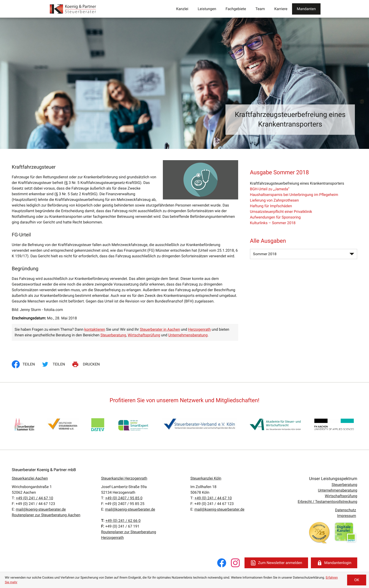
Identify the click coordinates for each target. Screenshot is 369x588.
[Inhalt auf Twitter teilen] (54, 364)
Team (260, 9)
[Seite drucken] (87, 364)
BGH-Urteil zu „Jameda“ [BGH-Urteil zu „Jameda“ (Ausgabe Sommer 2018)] (270, 189)
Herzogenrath (199, 329)
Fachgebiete (236, 9)
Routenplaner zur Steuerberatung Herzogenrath (129, 535)
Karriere (281, 9)
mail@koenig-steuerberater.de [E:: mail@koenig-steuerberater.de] (41, 509)
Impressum (347, 516)
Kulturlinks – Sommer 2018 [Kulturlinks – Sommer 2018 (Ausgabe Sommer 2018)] (273, 223)
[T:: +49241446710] (34, 498)
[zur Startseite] (73, 9)
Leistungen (207, 9)
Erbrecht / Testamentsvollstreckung (327, 502)
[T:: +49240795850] (124, 498)
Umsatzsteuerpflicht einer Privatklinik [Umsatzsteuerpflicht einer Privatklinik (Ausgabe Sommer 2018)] (281, 212)
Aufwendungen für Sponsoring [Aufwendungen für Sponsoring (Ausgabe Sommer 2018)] (275, 217)
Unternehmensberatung (188, 335)
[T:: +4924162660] (123, 521)
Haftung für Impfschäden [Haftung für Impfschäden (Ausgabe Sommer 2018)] (271, 206)
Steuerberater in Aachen (160, 329)
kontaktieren (95, 329)
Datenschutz (346, 510)
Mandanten (306, 9)
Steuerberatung (113, 335)
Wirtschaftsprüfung (144, 335)
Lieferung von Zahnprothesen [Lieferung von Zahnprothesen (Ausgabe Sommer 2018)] (274, 200)
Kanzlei (182, 9)
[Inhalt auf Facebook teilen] (25, 364)
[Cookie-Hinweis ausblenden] (357, 580)
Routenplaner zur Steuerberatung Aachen (46, 515)
